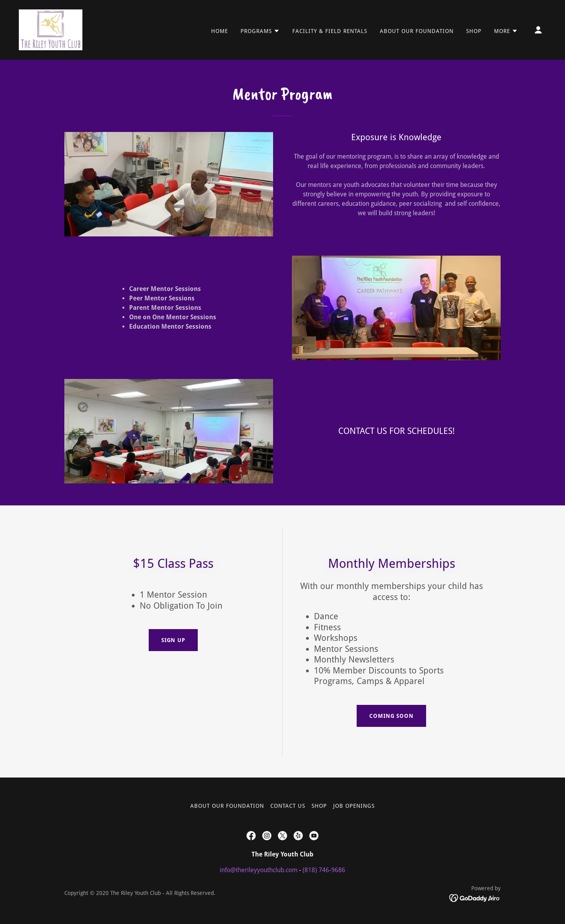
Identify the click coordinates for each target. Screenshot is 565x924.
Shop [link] (474, 31)
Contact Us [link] (288, 806)
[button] (260, 31)
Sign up (173, 640)
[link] (51, 29)
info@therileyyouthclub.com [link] (259, 870)
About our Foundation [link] (417, 31)
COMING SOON (392, 716)
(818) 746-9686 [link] (324, 870)
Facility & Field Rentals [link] (330, 31)
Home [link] (220, 31)
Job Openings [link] (354, 806)
